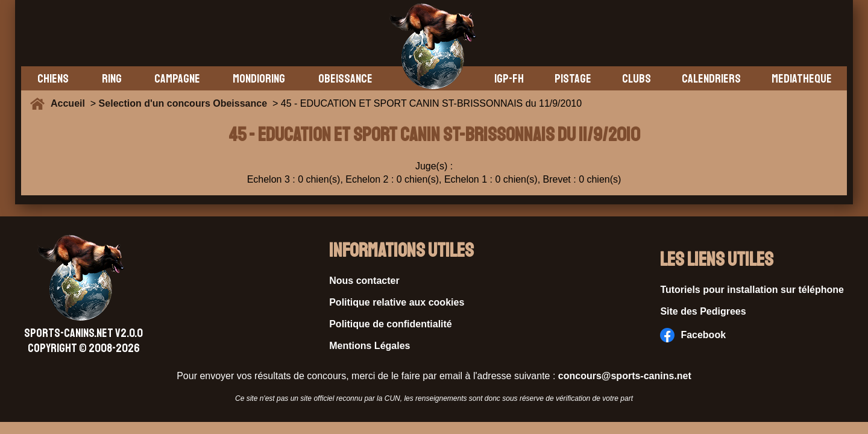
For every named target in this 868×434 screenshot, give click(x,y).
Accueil (71, 103)
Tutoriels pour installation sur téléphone (752, 290)
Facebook (693, 335)
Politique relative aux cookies (397, 302)
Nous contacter (364, 281)
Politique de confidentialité (391, 324)
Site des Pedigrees (703, 311)
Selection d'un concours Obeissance (183, 103)
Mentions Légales (370, 346)
